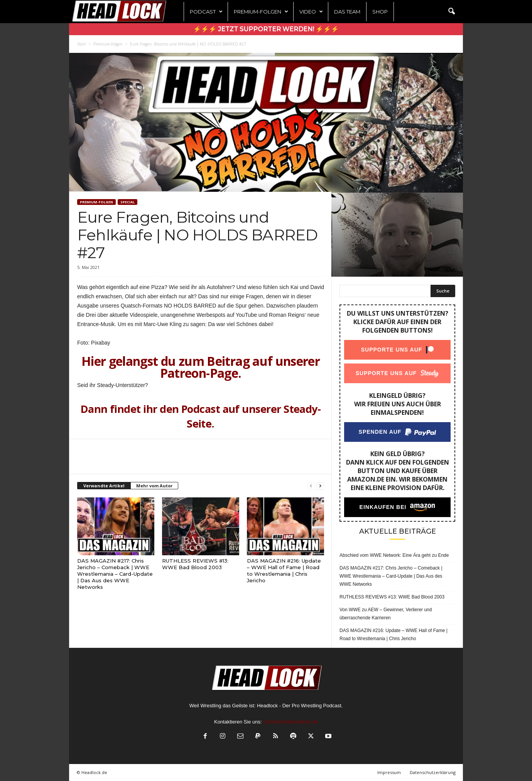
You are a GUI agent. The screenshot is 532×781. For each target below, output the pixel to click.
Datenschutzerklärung (433, 772)
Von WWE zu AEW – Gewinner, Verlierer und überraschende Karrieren (386, 614)
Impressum (389, 772)
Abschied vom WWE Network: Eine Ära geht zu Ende (394, 555)
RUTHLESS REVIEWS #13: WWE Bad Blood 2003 (195, 564)
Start (82, 44)
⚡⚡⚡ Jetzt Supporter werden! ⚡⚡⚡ (266, 29)
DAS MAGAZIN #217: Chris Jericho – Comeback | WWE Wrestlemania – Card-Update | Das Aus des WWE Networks (115, 574)
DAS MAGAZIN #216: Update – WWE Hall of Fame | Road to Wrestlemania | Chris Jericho (284, 571)
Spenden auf (380, 432)
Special (128, 202)
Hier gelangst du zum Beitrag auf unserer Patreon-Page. (201, 367)
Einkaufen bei (383, 507)
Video (311, 12)
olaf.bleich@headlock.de (290, 722)
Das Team (347, 12)
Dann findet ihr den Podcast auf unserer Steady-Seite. (201, 416)
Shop (380, 12)
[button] (451, 12)
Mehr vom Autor (154, 486)
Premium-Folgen (261, 12)
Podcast (206, 12)
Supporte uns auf (392, 350)
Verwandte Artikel (104, 486)
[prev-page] (311, 486)
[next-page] (320, 486)
